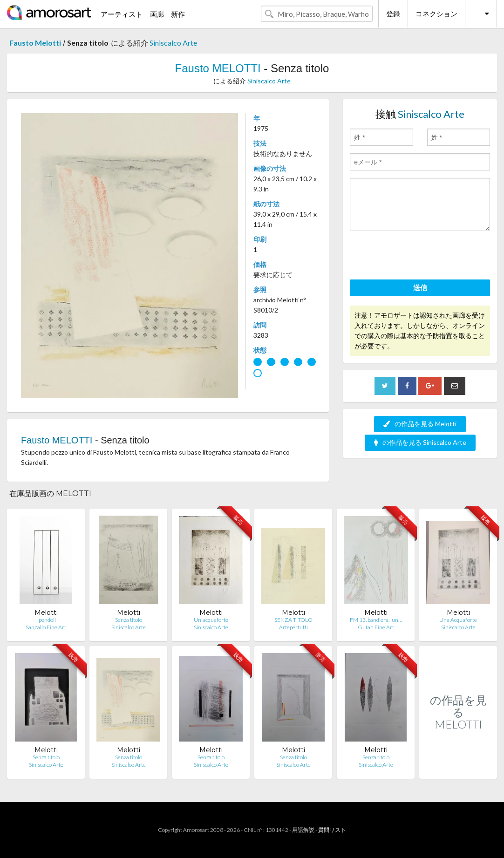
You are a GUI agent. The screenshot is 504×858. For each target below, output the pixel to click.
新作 (178, 14)
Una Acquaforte (458, 620)
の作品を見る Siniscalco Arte (420, 442)
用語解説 (303, 830)
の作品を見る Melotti (420, 424)
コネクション (436, 14)
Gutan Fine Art (376, 627)
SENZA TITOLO (293, 620)
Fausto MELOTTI (218, 68)
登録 (393, 14)
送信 (420, 287)
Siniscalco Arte (173, 43)
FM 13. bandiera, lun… (376, 620)
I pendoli (46, 620)
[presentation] (421, 257)
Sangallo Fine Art (46, 627)
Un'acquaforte (211, 620)
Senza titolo (129, 620)
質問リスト (332, 830)
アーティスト (122, 14)
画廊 (157, 14)
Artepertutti (293, 627)
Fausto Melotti (35, 43)
